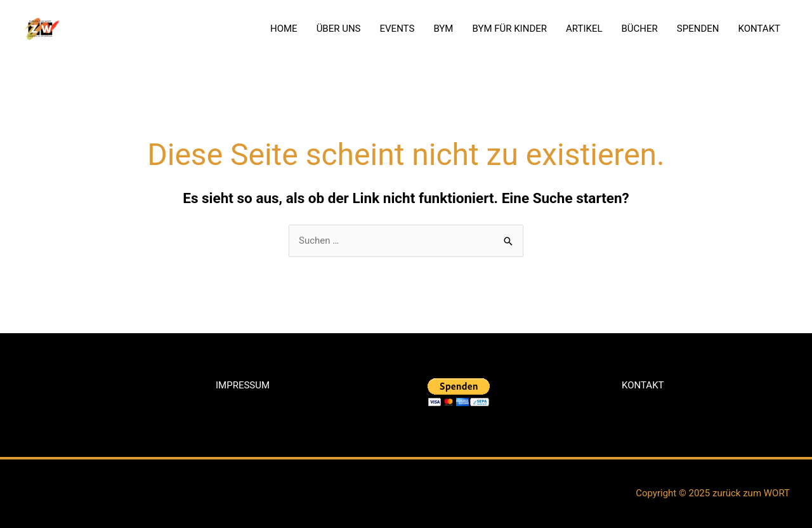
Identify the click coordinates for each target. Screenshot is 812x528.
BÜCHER (640, 29)
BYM (443, 29)
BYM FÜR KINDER (509, 29)
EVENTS (397, 29)
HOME (284, 29)
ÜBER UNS (339, 29)
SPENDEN (698, 29)
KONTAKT (759, 29)
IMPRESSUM (243, 385)
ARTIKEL (584, 29)
